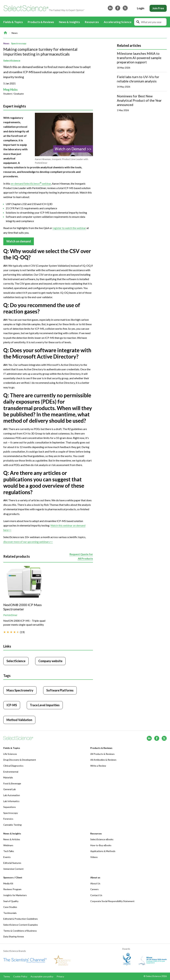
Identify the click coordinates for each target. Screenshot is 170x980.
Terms (7, 976)
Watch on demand (19, 241)
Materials (8, 777)
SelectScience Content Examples (21, 925)
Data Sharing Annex (14, 936)
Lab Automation (12, 795)
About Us (95, 883)
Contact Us (96, 895)
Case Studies (10, 907)
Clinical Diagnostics (13, 766)
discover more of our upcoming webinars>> (28, 541)
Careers (94, 889)
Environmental (11, 772)
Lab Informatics (11, 801)
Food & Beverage (12, 783)
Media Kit (8, 883)
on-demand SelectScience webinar (31, 183)
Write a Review (98, 766)
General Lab (10, 789)
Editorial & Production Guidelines (21, 919)
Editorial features (12, 863)
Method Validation (19, 720)
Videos (94, 857)
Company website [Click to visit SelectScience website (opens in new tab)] (50, 661)
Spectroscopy (19, 43)
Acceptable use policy (42, 976)
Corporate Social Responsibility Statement (112, 901)
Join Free (158, 8)
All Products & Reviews (102, 754)
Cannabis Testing (12, 825)
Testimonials (10, 913)
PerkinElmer (10, 615)
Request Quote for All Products (81, 556)
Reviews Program (12, 889)
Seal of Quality (11, 901)
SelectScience (12, 60)
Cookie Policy (20, 976)
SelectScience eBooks (102, 839)
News (15, 33)
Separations (10, 807)
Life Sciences (10, 754)
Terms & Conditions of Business (20, 931)
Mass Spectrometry (20, 690)
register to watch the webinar (69, 228)
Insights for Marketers (15, 895)
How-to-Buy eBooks (101, 845)
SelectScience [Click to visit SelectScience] (16, 661)
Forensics (8, 819)
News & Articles (12, 839)
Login (141, 8)
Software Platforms (60, 690)
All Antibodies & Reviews (103, 760)
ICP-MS (12, 705)
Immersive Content (13, 869)
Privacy (60, 976)
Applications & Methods (103, 851)
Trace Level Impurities (45, 705)
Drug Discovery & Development (20, 760)
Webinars (8, 845)
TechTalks (9, 851)
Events (7, 857)
